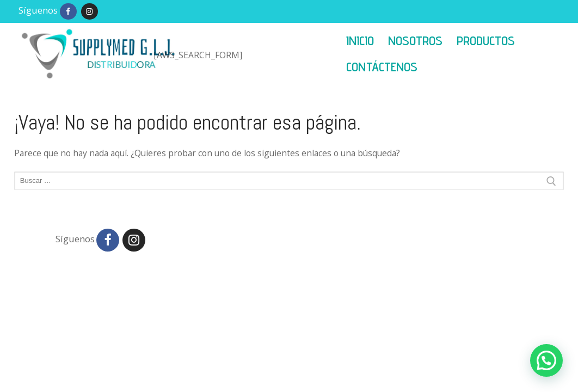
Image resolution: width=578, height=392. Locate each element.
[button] (546, 360)
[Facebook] (68, 12)
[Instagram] (90, 12)
